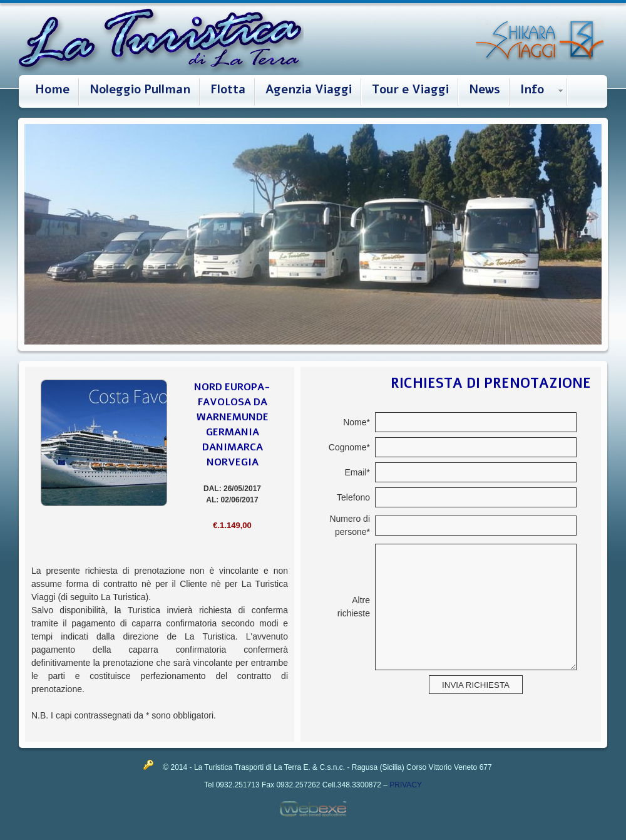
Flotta (228, 90)
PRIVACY (406, 785)
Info (532, 90)
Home (52, 90)
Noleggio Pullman (140, 90)
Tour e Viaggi (410, 90)
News (485, 90)
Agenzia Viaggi (309, 90)
